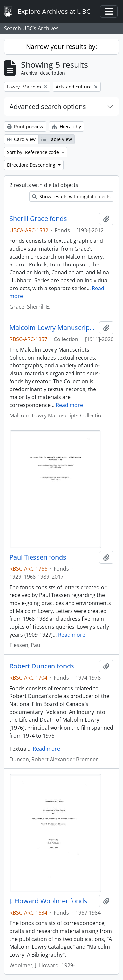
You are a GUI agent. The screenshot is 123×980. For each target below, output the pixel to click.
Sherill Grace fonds (38, 219)
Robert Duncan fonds (42, 666)
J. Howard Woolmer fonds (48, 901)
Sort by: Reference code (34, 152)
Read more (69, 405)
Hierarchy (66, 126)
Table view (57, 139)
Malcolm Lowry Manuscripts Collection (53, 328)
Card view (21, 139)
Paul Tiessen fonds (38, 557)
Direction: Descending (32, 165)
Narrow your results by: (61, 47)
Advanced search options (48, 106)
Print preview (25, 126)
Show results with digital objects (71, 197)
